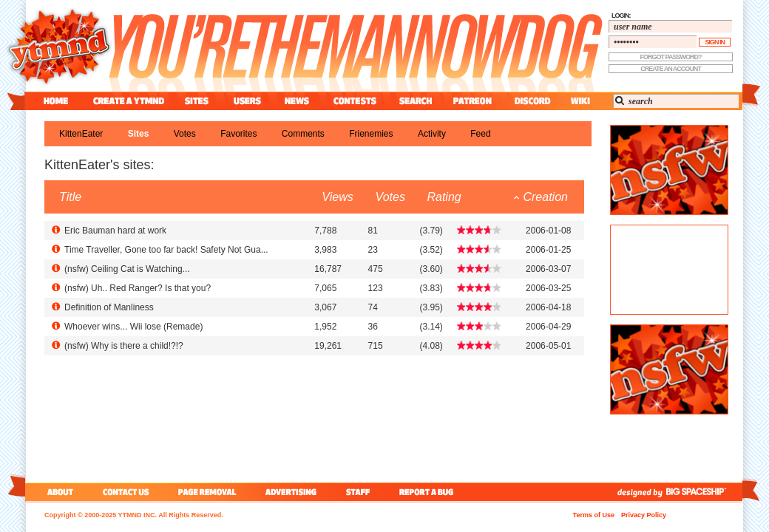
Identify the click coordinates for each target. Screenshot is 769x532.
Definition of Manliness (109, 307)
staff (359, 492)
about (58, 492)
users (247, 101)
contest (355, 101)
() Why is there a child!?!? (124, 346)
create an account (671, 69)
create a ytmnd (129, 101)
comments (303, 134)
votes (185, 134)
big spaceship (703, 492)
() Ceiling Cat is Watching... (127, 269)
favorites (238, 134)
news (297, 101)
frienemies (371, 134)
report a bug (430, 492)
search (416, 101)
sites (196, 101)
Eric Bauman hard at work (115, 231)
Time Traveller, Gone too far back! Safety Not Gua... (166, 250)
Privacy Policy (644, 515)
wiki (580, 101)
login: (621, 16)
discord (531, 101)
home (56, 101)
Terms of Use (594, 515)
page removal (207, 492)
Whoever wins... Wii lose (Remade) (133, 327)
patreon (472, 101)
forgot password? (671, 57)
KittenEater (81, 134)
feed (480, 134)
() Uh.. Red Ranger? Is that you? (138, 288)
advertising (291, 492)
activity (432, 134)
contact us (126, 492)
